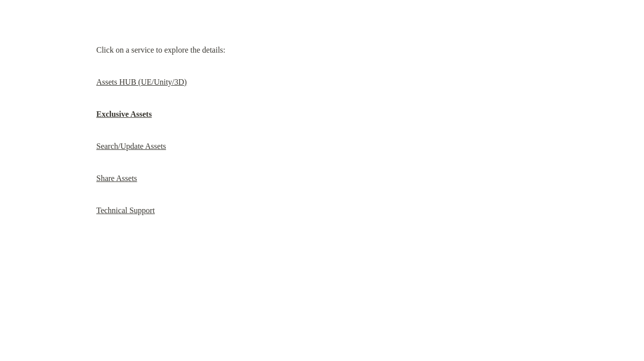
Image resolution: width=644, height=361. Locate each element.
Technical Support (126, 210)
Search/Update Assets (131, 146)
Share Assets (117, 178)
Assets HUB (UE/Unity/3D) (141, 82)
